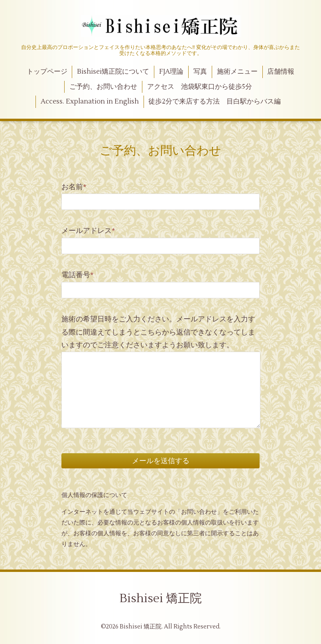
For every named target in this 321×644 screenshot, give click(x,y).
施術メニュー (237, 72)
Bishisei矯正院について (113, 72)
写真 (200, 72)
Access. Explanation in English (90, 102)
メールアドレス (88, 231)
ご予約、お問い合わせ (103, 87)
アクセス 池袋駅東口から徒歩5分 (200, 87)
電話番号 (78, 275)
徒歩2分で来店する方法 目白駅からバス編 (215, 102)
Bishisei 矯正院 (160, 598)
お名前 (74, 187)
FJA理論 (171, 72)
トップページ (47, 72)
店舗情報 (281, 72)
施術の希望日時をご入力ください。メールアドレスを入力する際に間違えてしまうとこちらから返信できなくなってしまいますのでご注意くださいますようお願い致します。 (158, 332)
